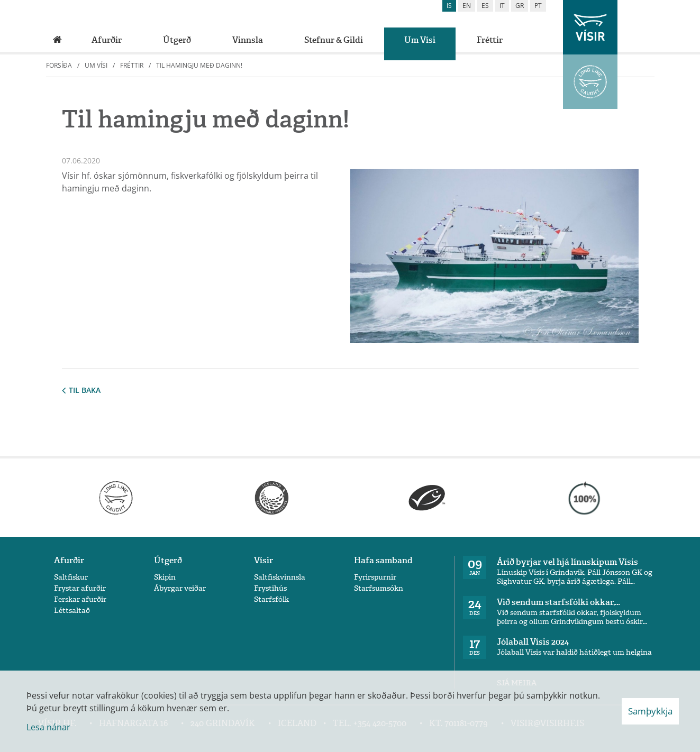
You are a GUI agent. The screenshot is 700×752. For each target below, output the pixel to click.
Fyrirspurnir (375, 577)
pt (538, 6)
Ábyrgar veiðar (180, 588)
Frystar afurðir (80, 588)
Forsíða (59, 65)
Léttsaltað (72, 611)
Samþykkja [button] (650, 711)
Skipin (165, 577)
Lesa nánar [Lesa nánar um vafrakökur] (48, 727)
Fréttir (132, 65)
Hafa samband (383, 560)
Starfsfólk (271, 599)
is (449, 6)
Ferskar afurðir (80, 599)
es (485, 6)
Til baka (81, 390)
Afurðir (69, 560)
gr (520, 6)
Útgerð (168, 560)
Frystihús (270, 588)
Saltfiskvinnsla (280, 577)
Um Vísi (96, 65)
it (502, 6)
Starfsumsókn (379, 588)
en (467, 6)
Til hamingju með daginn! (199, 65)
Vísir (263, 560)
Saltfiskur (71, 577)
